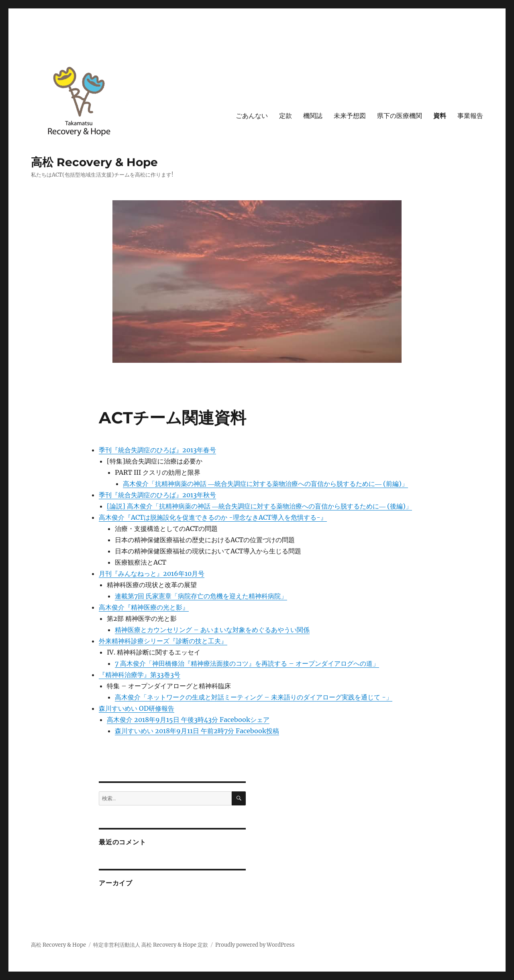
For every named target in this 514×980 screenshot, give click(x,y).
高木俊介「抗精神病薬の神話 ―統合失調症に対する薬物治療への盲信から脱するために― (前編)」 (265, 484)
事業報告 (470, 116)
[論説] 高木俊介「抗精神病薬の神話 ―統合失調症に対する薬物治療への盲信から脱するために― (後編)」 (259, 506)
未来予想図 (350, 116)
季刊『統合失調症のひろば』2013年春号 (157, 450)
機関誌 (313, 116)
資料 (440, 116)
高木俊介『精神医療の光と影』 (144, 607)
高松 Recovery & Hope (94, 162)
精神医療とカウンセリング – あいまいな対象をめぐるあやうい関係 (212, 630)
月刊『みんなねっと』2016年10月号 (152, 573)
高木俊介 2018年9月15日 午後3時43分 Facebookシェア (188, 720)
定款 (286, 116)
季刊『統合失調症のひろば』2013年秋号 (157, 495)
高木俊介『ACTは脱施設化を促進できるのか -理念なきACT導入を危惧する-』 (213, 517)
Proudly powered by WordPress (255, 945)
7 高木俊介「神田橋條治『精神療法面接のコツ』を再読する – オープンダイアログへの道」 (247, 663)
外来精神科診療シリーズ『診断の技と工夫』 (163, 641)
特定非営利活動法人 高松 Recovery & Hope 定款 (151, 945)
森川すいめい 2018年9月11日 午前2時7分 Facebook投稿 (197, 731)
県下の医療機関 (400, 116)
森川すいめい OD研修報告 (137, 708)
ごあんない (252, 116)
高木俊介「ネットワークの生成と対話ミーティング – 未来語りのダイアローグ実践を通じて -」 (254, 697)
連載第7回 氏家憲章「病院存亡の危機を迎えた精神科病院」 (201, 596)
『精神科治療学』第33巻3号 (140, 675)
